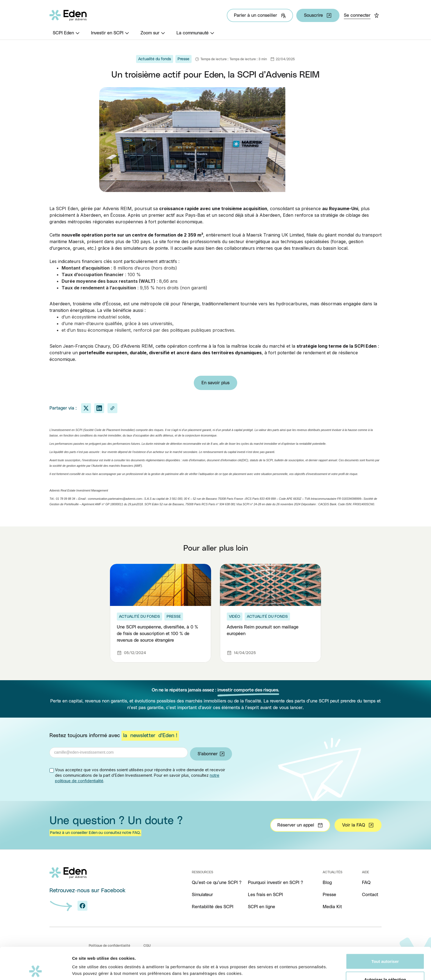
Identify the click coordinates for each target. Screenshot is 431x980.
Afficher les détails (303, 959)
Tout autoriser (385, 929)
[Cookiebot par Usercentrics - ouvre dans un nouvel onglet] (36, 969)
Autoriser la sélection (385, 947)
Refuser (385, 965)
